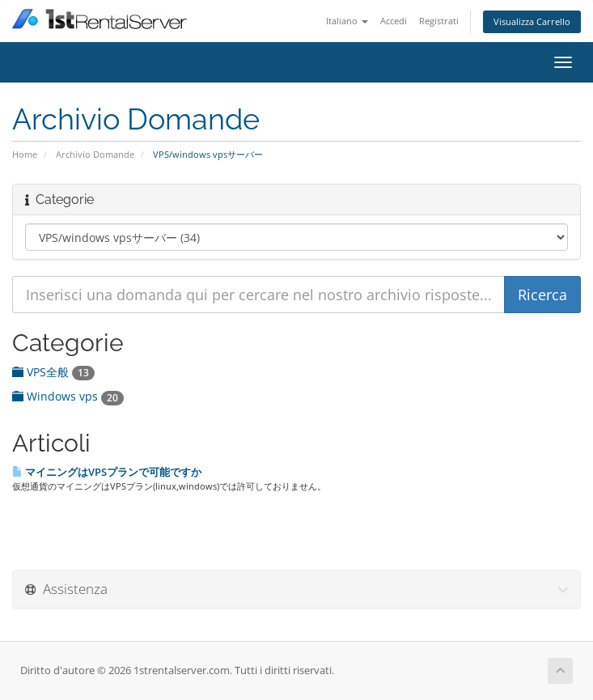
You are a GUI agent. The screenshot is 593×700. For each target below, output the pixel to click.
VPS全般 (53, 372)
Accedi (394, 21)
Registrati (439, 21)
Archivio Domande (95, 154)
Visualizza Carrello (532, 21)
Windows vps (68, 396)
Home (25, 154)
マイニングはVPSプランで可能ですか (107, 472)
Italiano (347, 21)
